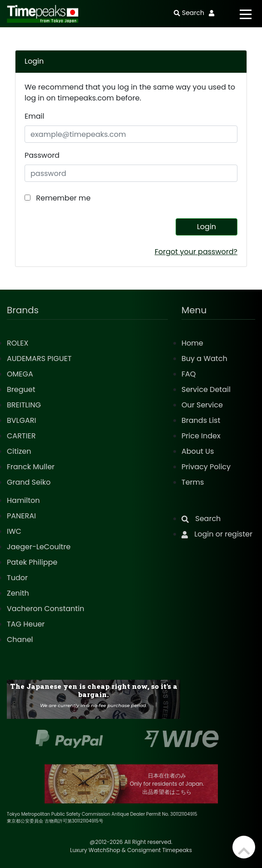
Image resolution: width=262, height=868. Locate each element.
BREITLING (24, 405)
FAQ (189, 374)
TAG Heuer (26, 624)
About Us (198, 451)
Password (42, 155)
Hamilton (23, 500)
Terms (193, 482)
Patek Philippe (32, 562)
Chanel (20, 640)
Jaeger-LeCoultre (39, 547)
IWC (14, 531)
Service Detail (206, 389)
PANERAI (21, 516)
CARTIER (21, 436)
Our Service (202, 405)
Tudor (17, 578)
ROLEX (18, 343)
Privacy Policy (206, 467)
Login (207, 227)
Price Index (201, 436)
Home (192, 343)
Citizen (19, 451)
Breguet (21, 389)
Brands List (201, 420)
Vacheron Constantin (45, 609)
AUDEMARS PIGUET (39, 359)
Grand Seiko (29, 482)
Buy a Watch (204, 359)
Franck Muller (31, 467)
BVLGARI (21, 420)
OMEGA (20, 374)
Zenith (18, 593)
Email (34, 116)
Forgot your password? (196, 252)
